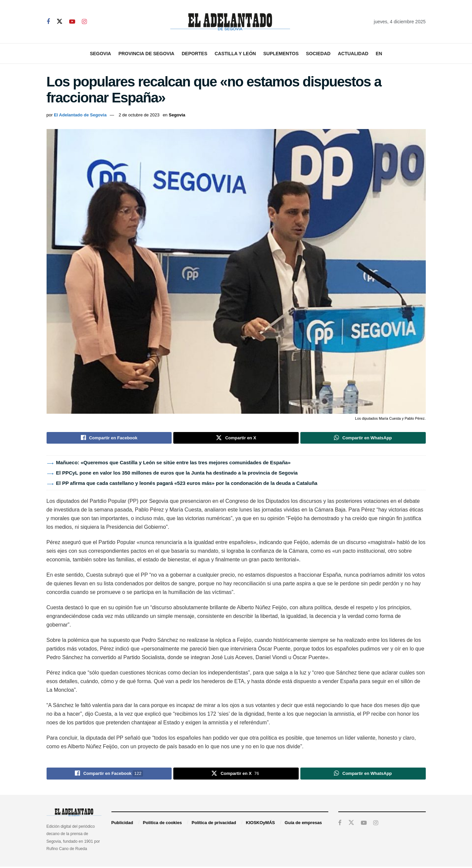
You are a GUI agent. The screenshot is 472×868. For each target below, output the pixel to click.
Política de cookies (162, 824)
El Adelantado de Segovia (80, 115)
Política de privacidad (214, 824)
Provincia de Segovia (146, 54)
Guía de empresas (303, 824)
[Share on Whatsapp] (363, 438)
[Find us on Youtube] (72, 22)
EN (379, 54)
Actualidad (353, 54)
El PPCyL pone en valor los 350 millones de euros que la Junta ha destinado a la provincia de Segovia (177, 474)
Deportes (194, 54)
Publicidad (122, 824)
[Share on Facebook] (109, 438)
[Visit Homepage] (230, 22)
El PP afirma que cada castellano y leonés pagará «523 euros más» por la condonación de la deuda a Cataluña (187, 484)
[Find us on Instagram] (84, 22)
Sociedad (318, 54)
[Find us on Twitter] (60, 22)
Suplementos (281, 54)
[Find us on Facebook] (48, 22)
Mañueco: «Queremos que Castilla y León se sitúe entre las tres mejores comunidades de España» (173, 463)
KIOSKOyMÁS (260, 824)
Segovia (100, 54)
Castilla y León (235, 54)
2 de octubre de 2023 (139, 115)
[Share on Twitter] (236, 438)
